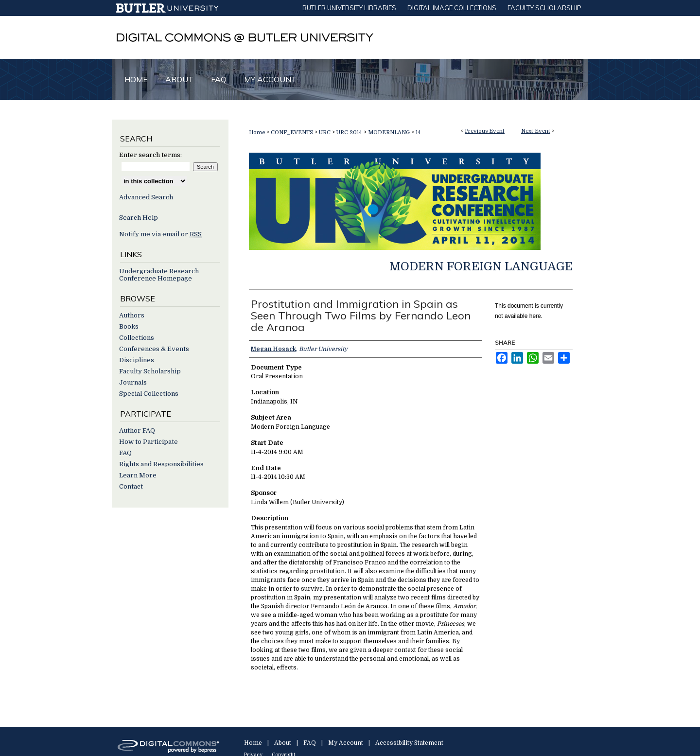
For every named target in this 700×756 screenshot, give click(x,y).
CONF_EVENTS (293, 132)
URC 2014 (350, 132)
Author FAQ (137, 431)
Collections (137, 338)
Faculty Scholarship (150, 371)
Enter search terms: (150, 155)
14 (418, 132)
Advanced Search (146, 197)
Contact (131, 486)
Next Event (536, 131)
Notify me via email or (160, 234)
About (283, 743)
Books (129, 326)
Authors (132, 315)
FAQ (125, 453)
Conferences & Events (154, 349)
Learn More (138, 475)
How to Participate (149, 442)
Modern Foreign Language (481, 266)
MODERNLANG (390, 132)
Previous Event (485, 131)
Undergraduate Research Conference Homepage (159, 275)
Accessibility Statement (409, 743)
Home (257, 132)
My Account (346, 743)
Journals (133, 382)
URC (325, 132)
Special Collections (149, 394)
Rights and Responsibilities (161, 464)
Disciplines (137, 360)
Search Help (139, 218)
